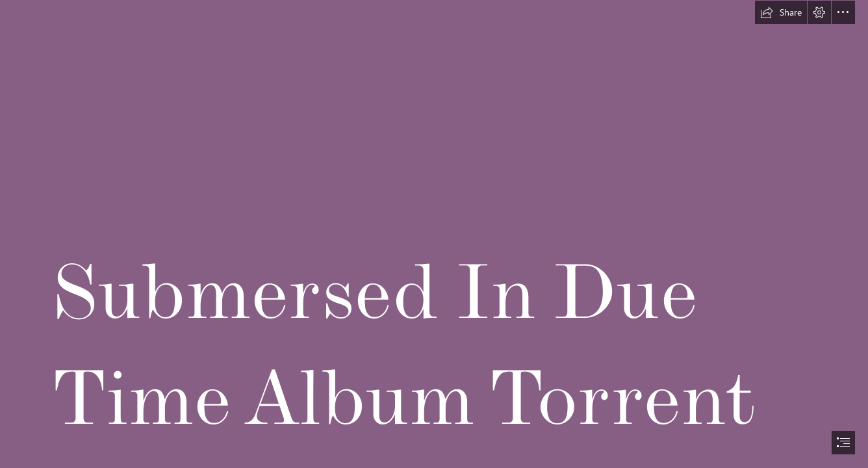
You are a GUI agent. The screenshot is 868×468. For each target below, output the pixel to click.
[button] (781, 12)
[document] (434, 234)
